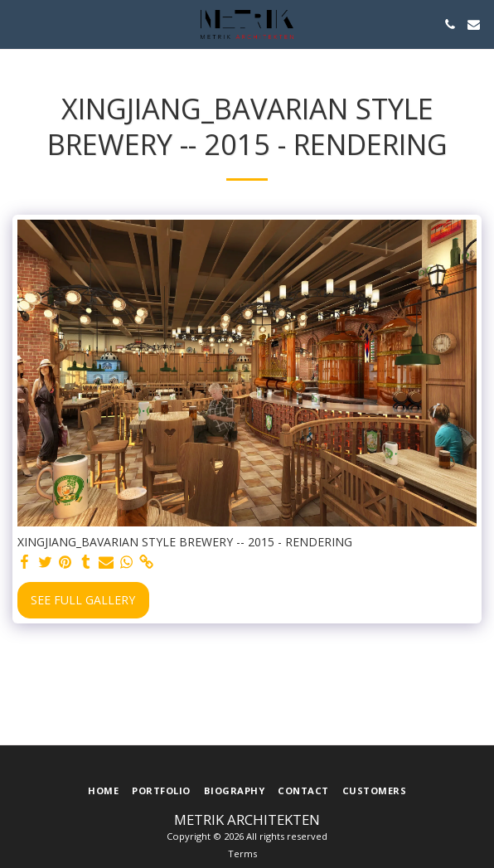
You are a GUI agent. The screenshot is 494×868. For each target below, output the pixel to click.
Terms (242, 853)
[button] (18, 24)
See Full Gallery (83, 600)
